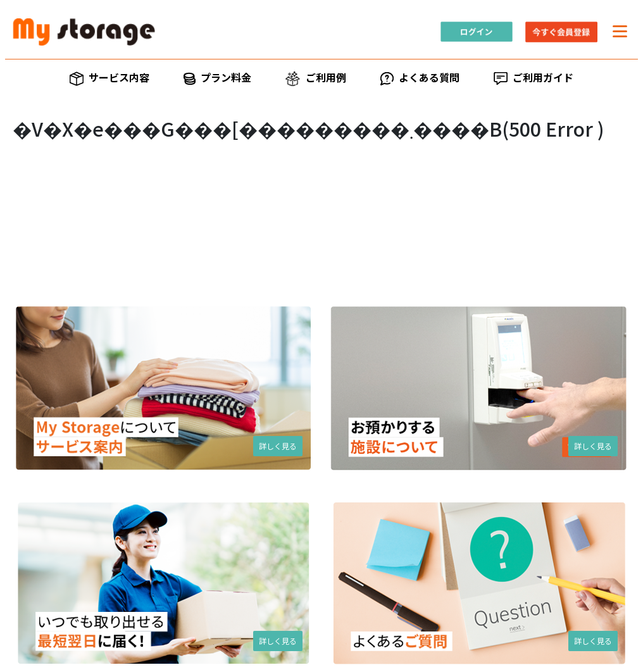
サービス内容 (109, 78)
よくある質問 (420, 78)
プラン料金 (217, 78)
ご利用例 (315, 78)
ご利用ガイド (534, 78)
